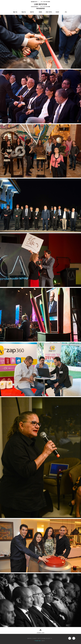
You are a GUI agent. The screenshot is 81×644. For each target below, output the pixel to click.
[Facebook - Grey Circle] (70, 638)
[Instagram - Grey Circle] (74, 638)
